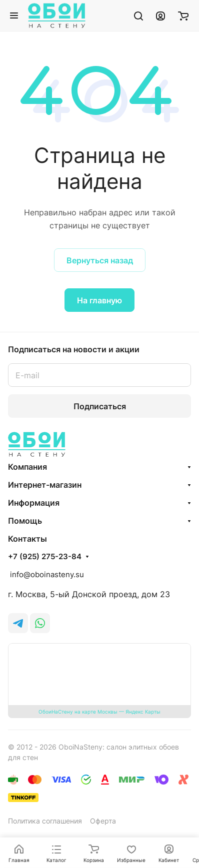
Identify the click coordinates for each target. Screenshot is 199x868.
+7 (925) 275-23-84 (45, 557)
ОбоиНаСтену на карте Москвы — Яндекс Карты (99, 712)
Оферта (103, 821)
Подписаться (100, 406)
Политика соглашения (45, 821)
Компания (27, 467)
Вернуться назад (100, 260)
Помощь (25, 521)
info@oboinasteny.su (46, 574)
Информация (34, 503)
